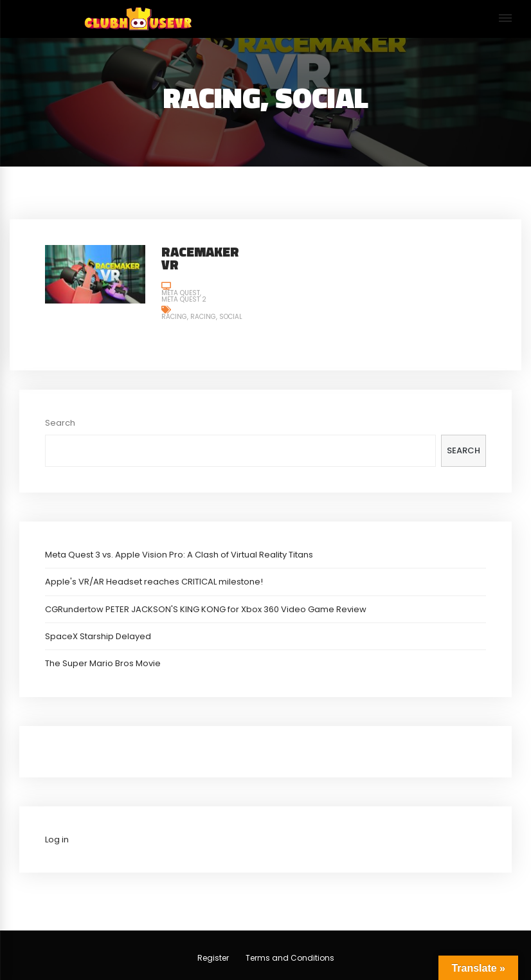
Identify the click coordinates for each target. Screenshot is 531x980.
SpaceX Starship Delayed (98, 636)
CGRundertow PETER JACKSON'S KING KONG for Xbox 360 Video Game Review (206, 609)
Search (60, 423)
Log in (57, 839)
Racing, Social (216, 317)
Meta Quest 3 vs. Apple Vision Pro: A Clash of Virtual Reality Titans (179, 555)
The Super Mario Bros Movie (103, 663)
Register (213, 958)
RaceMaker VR (200, 258)
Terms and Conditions (290, 958)
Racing (174, 317)
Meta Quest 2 (184, 299)
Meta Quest (181, 293)
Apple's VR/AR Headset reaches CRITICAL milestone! (154, 582)
